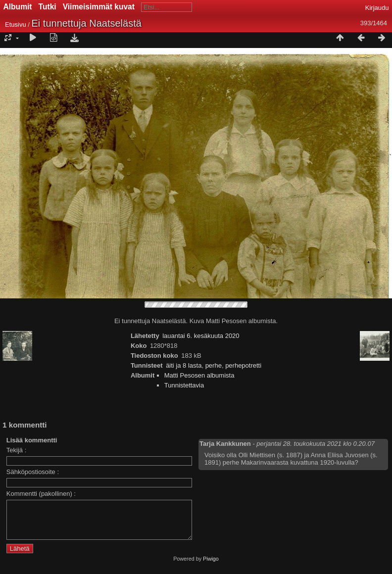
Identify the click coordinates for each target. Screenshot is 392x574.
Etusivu (16, 24)
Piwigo (211, 566)
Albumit (18, 7)
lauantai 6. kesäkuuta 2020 (201, 336)
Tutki (48, 7)
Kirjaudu (377, 8)
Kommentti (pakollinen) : (41, 494)
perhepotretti (243, 365)
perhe (214, 365)
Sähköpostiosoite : (33, 472)
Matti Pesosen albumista (199, 375)
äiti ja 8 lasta (184, 365)
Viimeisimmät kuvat (99, 7)
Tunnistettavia (184, 385)
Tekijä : (16, 450)
